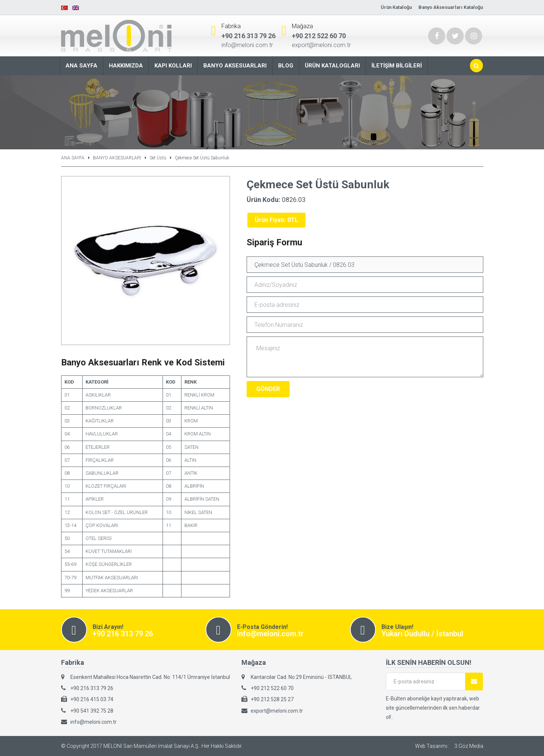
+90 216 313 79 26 (248, 36)
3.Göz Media (469, 746)
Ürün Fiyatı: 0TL (276, 220)
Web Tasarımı (431, 746)
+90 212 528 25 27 (272, 699)
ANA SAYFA (73, 158)
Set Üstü (158, 158)
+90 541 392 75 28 (92, 711)
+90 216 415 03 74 (92, 699)
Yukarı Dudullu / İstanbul (422, 634)
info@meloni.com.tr (247, 45)
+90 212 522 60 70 (319, 36)
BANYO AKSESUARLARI (117, 158)
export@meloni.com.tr (321, 45)
